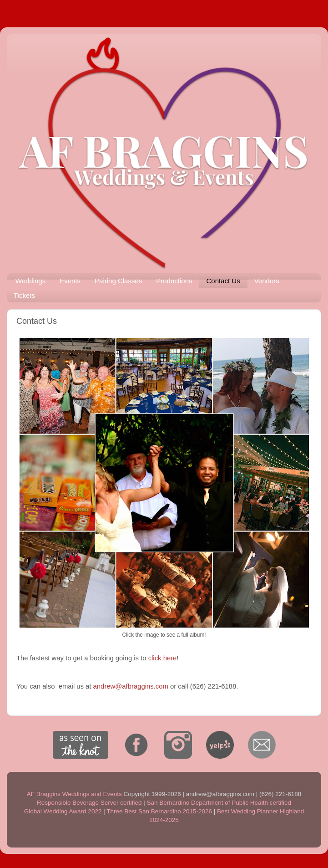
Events (70, 281)
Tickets (24, 295)
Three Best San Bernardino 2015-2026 (159, 811)
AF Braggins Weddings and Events (74, 794)
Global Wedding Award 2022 (63, 811)
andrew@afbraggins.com (131, 686)
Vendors (267, 281)
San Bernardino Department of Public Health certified (219, 803)
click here (163, 658)
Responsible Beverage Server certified (89, 803)
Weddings (30, 281)
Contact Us (223, 281)
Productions (174, 281)
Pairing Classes (118, 281)
